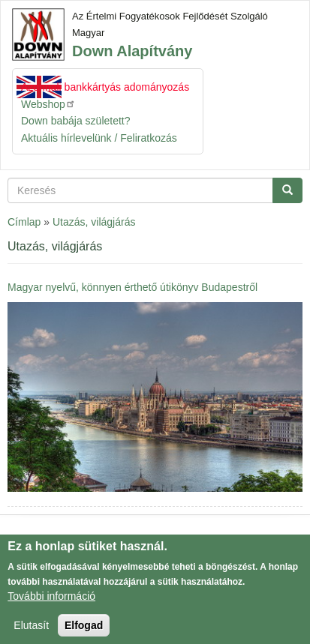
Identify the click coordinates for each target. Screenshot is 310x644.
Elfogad (84, 631)
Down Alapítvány (132, 51)
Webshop (48, 104)
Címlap (24, 222)
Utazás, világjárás (94, 222)
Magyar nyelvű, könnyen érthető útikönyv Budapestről (132, 287)
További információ (51, 601)
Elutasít (31, 631)
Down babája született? (76, 121)
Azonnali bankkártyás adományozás (105, 87)
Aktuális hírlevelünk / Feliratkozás (99, 138)
